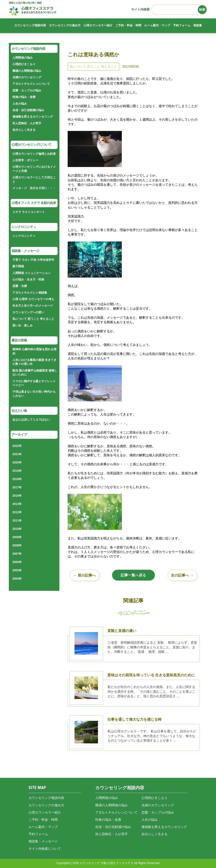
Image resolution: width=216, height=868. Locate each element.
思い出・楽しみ (23, 325)
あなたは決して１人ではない (31, 420)
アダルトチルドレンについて (31, 84)
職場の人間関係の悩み (27, 71)
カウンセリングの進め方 (65, 25)
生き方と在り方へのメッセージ (33, 306)
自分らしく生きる (24, 130)
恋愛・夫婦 (20, 286)
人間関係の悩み (23, 58)
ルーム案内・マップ (157, 25)
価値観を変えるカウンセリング (33, 117)
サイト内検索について (45, 849)
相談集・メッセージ (43, 841)
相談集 (198, 25)
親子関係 (18, 266)
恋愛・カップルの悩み (27, 90)
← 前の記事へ (84, 575)
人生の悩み (20, 104)
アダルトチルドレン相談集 (30, 293)
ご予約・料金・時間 (128, 25)
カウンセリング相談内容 (30, 25)
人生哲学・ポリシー (25, 160)
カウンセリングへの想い (28, 312)
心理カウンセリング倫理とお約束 (34, 154)
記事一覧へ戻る (133, 575)
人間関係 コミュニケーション (32, 273)
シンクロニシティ (24, 236)
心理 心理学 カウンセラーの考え (33, 299)
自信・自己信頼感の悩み (28, 110)
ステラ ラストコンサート (29, 212)
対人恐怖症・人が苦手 (27, 123)
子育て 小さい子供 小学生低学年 (33, 260)
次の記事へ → (182, 575)
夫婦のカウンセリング (27, 77)
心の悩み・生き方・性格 (28, 279)
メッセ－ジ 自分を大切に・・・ (34, 188)
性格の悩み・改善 (24, 97)
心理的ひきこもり (24, 64)
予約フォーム (182, 25)
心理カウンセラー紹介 (98, 25)
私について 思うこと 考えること (93, 67)
